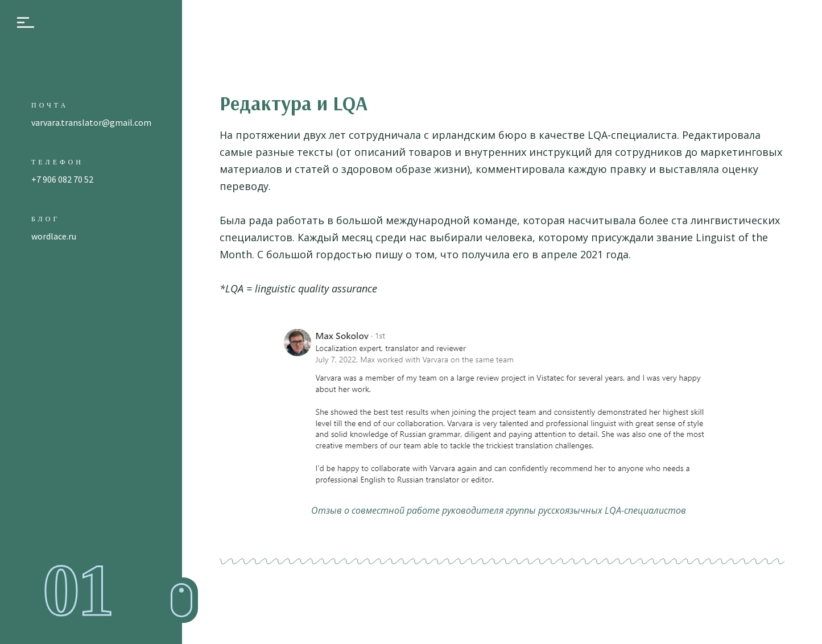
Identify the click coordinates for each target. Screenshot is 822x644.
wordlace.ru (54, 236)
